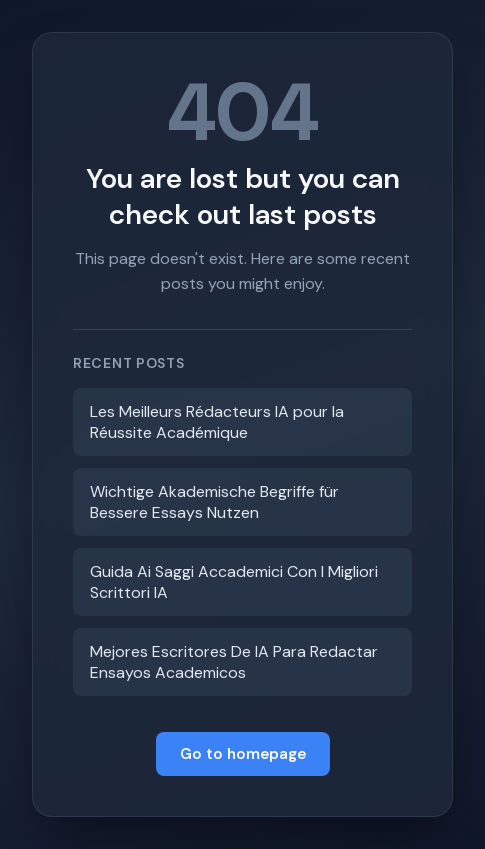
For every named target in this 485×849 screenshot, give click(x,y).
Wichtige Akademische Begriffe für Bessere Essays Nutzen (214, 502)
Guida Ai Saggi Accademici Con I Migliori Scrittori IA (234, 582)
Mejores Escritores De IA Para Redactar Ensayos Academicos (234, 662)
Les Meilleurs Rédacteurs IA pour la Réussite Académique (217, 422)
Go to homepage (243, 754)
